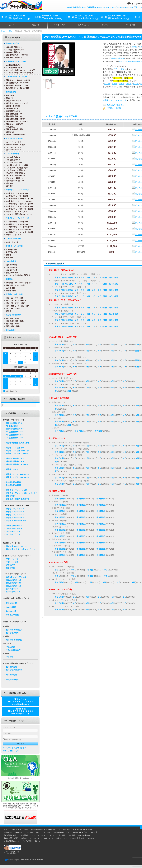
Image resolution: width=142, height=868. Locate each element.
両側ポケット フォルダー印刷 (16, 218)
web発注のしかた (54, 829)
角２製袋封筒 (11, 675)
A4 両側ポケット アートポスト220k (19, 227)
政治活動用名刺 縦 (13, 482)
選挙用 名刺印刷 (12, 106)
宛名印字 (8, 257)
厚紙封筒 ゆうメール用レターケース (21, 549)
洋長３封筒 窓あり (13, 650)
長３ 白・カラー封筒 (13, 298)
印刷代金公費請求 (117, 58)
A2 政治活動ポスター (13, 65)
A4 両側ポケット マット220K (16, 224)
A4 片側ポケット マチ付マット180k (19, 206)
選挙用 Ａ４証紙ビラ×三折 (17, 454)
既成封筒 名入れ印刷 (13, 294)
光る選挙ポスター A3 (14, 58)
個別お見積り (10, 330)
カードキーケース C (13, 150)
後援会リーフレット (13, 101)
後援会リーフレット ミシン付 (16, 103)
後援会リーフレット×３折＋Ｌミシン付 (22, 493)
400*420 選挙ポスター (15, 423)
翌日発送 (98, 431)
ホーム (12, 25)
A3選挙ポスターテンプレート (115, 100)
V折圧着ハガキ (11, 250)
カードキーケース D (14, 534)
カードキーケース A (13, 142)
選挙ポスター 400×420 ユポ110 (17, 80)
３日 (94, 278)
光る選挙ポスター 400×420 (16, 55)
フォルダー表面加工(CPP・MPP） (18, 214)
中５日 (122, 84)
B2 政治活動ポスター (15, 438)
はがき (8, 255)
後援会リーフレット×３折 (16, 490)
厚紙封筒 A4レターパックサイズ (18, 283)
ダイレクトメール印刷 (13, 246)
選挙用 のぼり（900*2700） (18, 477)
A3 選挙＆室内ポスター (14, 50)
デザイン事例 (27, 841)
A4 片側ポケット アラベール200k (18, 201)
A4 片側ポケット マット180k (16, 193)
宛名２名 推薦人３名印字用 (18, 499)
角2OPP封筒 (11, 611)
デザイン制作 (10, 291)
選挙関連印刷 (10, 92)
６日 (77, 278)
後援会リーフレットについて (66, 838)
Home (3, 31)
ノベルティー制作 (11, 154)
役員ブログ (38, 841)
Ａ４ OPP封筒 (11, 268)
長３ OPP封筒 (11, 265)
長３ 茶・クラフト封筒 (14, 303)
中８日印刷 (59, 597)
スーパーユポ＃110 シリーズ (16, 77)
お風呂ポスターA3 (13, 580)
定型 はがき (11, 565)
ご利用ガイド (59, 25)
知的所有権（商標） (11, 835)
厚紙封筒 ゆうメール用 (14, 285)
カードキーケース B (13, 147)
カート (26, 829)
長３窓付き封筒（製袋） (14, 321)
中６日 (114, 84)
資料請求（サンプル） (80, 832)
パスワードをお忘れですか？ (14, 748)
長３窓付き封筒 (12, 633)
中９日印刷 (59, 388)
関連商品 (8, 279)
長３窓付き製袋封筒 (14, 670)
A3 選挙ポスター (13, 426)
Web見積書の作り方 (38, 829)
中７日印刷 (59, 345)
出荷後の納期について (62, 832)
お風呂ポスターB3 (13, 583)
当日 (69, 391)
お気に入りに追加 (112, 108)
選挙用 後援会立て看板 (14, 129)
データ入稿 (29, 832)
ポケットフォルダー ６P (16, 521)
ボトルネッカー (11, 183)
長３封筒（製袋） (12, 319)
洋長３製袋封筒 (12, 680)
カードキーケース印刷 (13, 138)
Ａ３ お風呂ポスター (13, 157)
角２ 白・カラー (12, 308)
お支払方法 (8, 832)
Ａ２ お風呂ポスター (13, 163)
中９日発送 (81, 499)
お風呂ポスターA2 (13, 586)
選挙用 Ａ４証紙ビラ (15, 448)
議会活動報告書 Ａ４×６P (17, 464)
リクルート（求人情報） (58, 835)
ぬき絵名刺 (9, 288)
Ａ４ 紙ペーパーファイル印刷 (16, 165)
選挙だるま (9, 132)
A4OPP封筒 (11, 607)
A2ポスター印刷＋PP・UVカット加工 (19, 70)
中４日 (129, 84)
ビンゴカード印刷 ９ (13, 178)
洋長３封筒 (10, 647)
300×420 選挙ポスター (14, 52)
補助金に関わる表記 (11, 838)
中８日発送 (101, 499)
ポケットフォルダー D (13, 235)
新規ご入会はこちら (11, 751)
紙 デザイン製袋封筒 (12, 315)
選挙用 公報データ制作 (14, 135)
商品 (10, 31)
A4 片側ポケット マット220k (16, 196)
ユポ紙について (26, 838)
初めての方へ (83, 25)
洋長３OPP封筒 (11, 273)
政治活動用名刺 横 (13, 485)
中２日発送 (79, 431)
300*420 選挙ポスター (15, 429)
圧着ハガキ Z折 (12, 562)
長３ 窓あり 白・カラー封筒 (17, 306)
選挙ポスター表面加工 (13, 124)
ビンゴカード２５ (13, 592)
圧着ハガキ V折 (12, 559)
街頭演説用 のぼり (12, 111)
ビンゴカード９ (12, 589)
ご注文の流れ (47, 832)
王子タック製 (119, 69)
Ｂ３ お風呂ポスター (13, 160)
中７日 (107, 84)
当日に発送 (114, 278)
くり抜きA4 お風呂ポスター (16, 170)
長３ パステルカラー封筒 (15, 301)
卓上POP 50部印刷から (15, 176)
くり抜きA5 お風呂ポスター (16, 168)
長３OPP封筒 (11, 603)
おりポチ (8, 186)
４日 (88, 278)
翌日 (105, 278)
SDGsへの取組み (84, 835)
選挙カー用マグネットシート (16, 122)
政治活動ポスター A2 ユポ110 (16, 83)
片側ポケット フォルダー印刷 (16, 190)
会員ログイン (16, 829)
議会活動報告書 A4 (13, 114)
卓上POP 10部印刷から (15, 173)
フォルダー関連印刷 (12, 238)
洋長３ (8, 311)
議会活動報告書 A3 (13, 116)
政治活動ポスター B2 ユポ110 (16, 88)
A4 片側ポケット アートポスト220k (19, 199)
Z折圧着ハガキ (11, 252)
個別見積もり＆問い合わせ (84, 829)
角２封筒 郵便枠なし (14, 640)
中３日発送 (59, 431)
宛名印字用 (10, 496)
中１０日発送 (60, 499)
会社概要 (72, 835)
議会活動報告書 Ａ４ (15, 458)
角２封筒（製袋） (12, 324)
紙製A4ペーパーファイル (16, 577)
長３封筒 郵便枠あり (14, 630)
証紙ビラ (8, 98)
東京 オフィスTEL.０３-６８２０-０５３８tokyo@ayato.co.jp (20, 702)
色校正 (93, 832)
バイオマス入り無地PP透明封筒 (17, 275)
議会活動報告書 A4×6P (14, 119)
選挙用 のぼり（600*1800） (18, 474)
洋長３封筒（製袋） (13, 326)
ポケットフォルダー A (15, 509)
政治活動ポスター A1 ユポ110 (16, 85)
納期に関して (67, 829)
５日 (82, 278)
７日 (87, 388)
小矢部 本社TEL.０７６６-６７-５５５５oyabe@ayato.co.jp (20, 711)
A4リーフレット (11, 242)
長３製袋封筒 (11, 667)
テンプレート (107, 25)
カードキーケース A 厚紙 (14, 145)
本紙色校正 (9, 127)
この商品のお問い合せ (114, 105)
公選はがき (9, 96)
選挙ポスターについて (87, 838)
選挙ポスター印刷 (11, 43)
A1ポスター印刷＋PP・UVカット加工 (19, 73)
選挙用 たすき (12, 469)
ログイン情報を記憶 (12, 740)
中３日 (136, 84)
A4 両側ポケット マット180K (16, 222)
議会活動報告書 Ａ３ (15, 461)
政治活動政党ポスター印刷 (15, 61)
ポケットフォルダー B (15, 512)
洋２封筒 (10, 657)
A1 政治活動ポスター (13, 68)
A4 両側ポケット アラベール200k (18, 229)
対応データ (19, 832)
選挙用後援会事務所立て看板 (18, 443)
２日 (99, 278)
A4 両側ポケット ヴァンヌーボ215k (19, 232)
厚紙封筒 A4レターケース (16, 546)
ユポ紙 (134, 47)
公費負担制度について (12, 841)
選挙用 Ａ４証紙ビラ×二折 (17, 451)
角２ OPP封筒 (11, 270)
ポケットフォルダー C (15, 515)
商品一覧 (36, 25)
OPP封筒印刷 (10, 261)
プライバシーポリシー (39, 835)
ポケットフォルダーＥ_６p (15, 212)
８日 (74, 388)
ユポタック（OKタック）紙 (44, 838)
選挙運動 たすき (11, 109)
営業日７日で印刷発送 (64, 278)
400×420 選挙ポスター (14, 47)
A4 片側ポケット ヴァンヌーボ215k (19, 204)
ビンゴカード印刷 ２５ (14, 181)
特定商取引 (25, 835)
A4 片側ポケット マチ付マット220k (19, 209)
